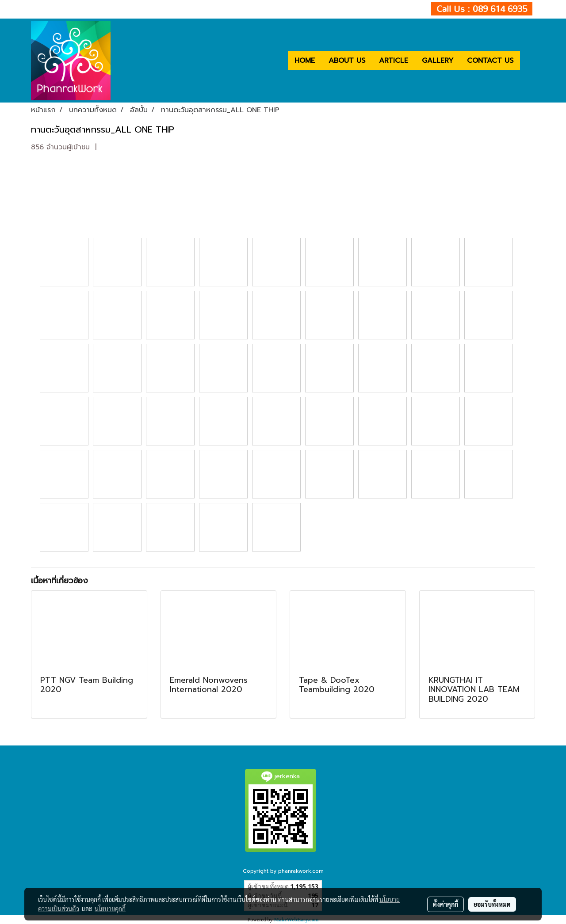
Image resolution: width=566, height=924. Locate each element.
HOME (305, 61)
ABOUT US (347, 61)
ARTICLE (394, 61)
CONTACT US (490, 61)
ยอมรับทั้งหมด (492, 904)
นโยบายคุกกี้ (110, 909)
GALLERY (438, 61)
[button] (528, 61)
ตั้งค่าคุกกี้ (446, 904)
